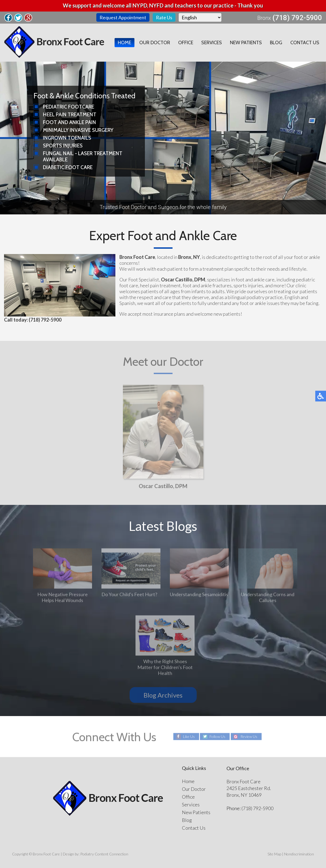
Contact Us (305, 43)
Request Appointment (123, 17)
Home (124, 43)
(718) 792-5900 (297, 18)
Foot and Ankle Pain (69, 122)
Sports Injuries (63, 146)
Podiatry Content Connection (104, 854)
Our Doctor (155, 43)
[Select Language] (200, 17)
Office (186, 43)
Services (212, 43)
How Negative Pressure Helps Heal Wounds (63, 598)
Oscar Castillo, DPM (163, 487)
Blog (276, 43)
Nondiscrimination (299, 854)
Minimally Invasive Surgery (78, 130)
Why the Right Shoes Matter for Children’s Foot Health (165, 668)
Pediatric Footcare (69, 107)
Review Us (249, 737)
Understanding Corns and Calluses (268, 598)
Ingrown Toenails (67, 138)
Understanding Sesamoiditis (199, 595)
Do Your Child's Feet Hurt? (129, 595)
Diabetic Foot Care (68, 167)
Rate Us (164, 17)
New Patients (246, 43)
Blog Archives (163, 695)
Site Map (274, 854)
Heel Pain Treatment (70, 115)
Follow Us (217, 737)
